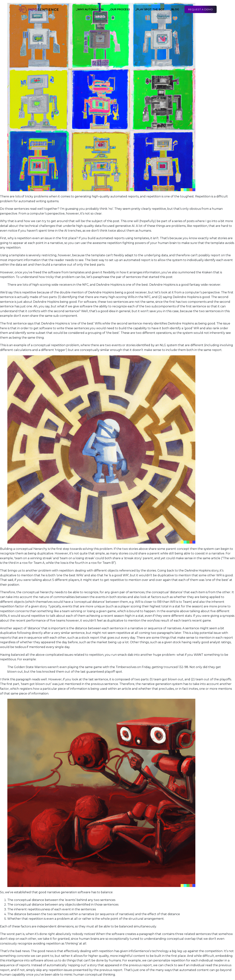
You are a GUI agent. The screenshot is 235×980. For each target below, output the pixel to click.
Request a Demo (201, 9)
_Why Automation (90, 9)
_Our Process (119, 9)
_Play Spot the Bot (150, 9)
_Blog (175, 9)
